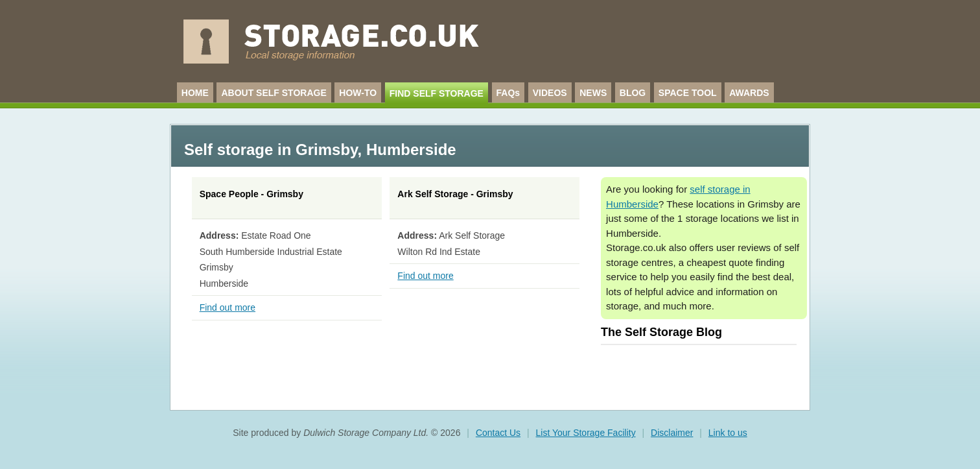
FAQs (508, 93)
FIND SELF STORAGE (437, 93)
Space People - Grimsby (251, 194)
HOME (195, 93)
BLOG (633, 93)
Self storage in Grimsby (271, 150)
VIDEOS (550, 93)
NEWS (593, 93)
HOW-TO (358, 93)
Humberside (411, 150)
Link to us (728, 433)
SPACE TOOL (688, 93)
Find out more (227, 307)
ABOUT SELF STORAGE (274, 93)
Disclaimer (672, 433)
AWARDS (749, 93)
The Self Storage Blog (661, 332)
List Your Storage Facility (586, 433)
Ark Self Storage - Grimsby (455, 194)
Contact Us (498, 433)
